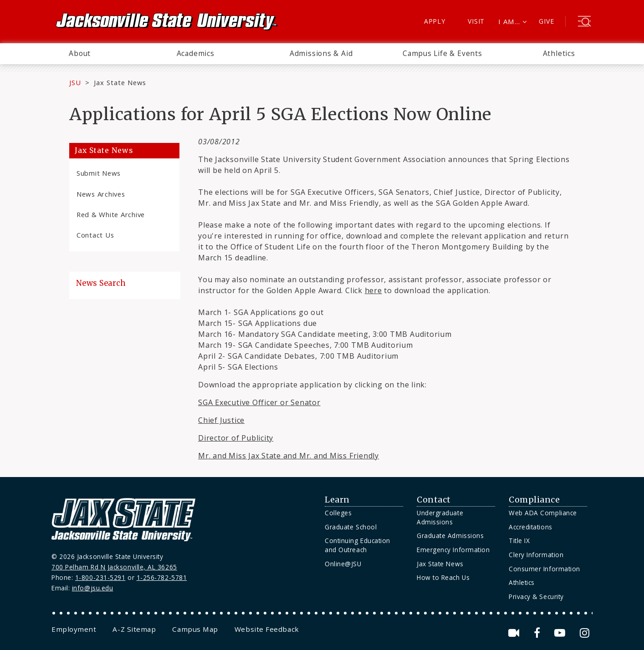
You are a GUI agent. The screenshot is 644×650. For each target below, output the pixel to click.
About (80, 53)
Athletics (559, 53)
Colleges (338, 513)
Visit (476, 21)
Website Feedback (267, 629)
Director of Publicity (236, 438)
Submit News (99, 173)
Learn (337, 500)
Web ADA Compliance (543, 513)
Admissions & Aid (321, 53)
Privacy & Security (536, 597)
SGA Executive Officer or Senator (259, 402)
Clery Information (536, 555)
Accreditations (531, 527)
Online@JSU (343, 564)
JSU (75, 82)
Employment (74, 629)
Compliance (534, 500)
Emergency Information (453, 550)
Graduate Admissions (450, 536)
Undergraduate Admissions (440, 517)
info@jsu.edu (93, 588)
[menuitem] (80, 54)
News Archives (101, 194)
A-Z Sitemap (134, 629)
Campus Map (195, 629)
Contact (434, 500)
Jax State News (120, 82)
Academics (196, 53)
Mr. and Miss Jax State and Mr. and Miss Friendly (289, 456)
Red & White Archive (111, 214)
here (373, 290)
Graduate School (351, 527)
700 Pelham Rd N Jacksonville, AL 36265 (114, 567)
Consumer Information (544, 569)
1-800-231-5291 (100, 577)
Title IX (519, 541)
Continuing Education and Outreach (358, 545)
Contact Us (95, 235)
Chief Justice (221, 420)
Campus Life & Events (442, 53)
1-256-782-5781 (162, 577)
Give (546, 21)
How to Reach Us (443, 577)
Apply (435, 21)
